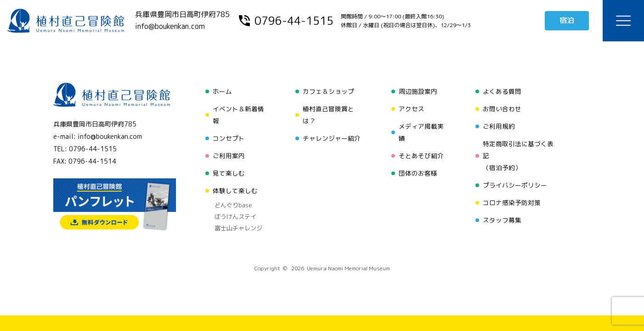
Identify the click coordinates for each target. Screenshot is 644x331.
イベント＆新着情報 (238, 115)
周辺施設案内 (418, 91)
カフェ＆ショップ (328, 91)
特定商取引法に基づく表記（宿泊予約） (518, 156)
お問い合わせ (502, 109)
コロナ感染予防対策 (512, 203)
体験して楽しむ (235, 191)
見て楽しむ (229, 173)
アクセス (412, 109)
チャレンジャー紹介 (332, 138)
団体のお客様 (418, 173)
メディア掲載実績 (421, 132)
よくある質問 (502, 91)
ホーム (222, 91)
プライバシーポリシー (515, 185)
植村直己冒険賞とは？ (328, 115)
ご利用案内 (229, 156)
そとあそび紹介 (421, 156)
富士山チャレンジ (238, 228)
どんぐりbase (233, 205)
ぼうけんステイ (235, 217)
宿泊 (567, 20)
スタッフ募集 (502, 220)
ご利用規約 (499, 126)
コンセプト (229, 138)
